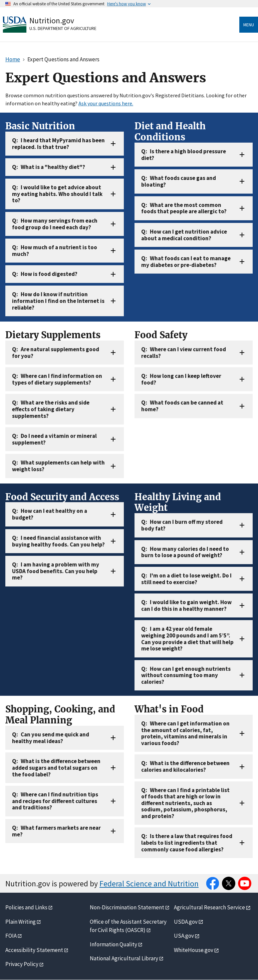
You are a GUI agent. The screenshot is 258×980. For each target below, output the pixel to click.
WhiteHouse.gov (194, 950)
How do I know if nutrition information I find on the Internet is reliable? (58, 301)
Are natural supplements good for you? (56, 353)
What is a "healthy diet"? (53, 167)
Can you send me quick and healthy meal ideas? (51, 738)
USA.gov (184, 936)
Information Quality (113, 944)
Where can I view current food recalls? (184, 353)
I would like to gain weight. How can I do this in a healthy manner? (186, 605)
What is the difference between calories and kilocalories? (185, 766)
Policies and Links (26, 907)
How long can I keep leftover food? (181, 379)
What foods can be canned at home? (182, 406)
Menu (249, 25)
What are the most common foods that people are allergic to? (184, 208)
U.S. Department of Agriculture (63, 28)
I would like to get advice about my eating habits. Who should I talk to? (57, 194)
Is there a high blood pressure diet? (184, 155)
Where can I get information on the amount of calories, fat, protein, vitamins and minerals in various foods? (185, 733)
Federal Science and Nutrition (149, 884)
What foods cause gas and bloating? (179, 181)
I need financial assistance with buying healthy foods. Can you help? (58, 541)
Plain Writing (21, 922)
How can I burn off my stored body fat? (182, 525)
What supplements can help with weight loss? (58, 466)
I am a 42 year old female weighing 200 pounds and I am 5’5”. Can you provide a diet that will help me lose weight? (187, 639)
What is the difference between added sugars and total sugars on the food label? (56, 768)
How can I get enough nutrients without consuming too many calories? (186, 675)
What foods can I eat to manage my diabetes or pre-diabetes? (186, 262)
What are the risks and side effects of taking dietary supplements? (51, 409)
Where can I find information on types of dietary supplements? (57, 379)
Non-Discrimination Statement (127, 907)
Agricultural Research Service (209, 907)
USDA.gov (186, 922)
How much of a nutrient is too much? (55, 251)
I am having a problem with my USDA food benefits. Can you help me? (56, 571)
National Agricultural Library (124, 958)
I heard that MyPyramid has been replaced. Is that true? (58, 144)
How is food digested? (49, 274)
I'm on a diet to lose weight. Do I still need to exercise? (186, 579)
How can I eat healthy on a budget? (50, 514)
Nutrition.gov (52, 20)
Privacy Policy (22, 964)
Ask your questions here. (106, 103)
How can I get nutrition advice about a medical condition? (184, 235)
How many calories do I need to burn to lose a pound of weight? (185, 552)
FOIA (11, 936)
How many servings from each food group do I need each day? (55, 224)
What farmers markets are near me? (56, 831)
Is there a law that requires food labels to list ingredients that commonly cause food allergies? (187, 843)
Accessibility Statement (34, 950)
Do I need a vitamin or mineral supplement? (54, 439)
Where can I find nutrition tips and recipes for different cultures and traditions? (55, 801)
